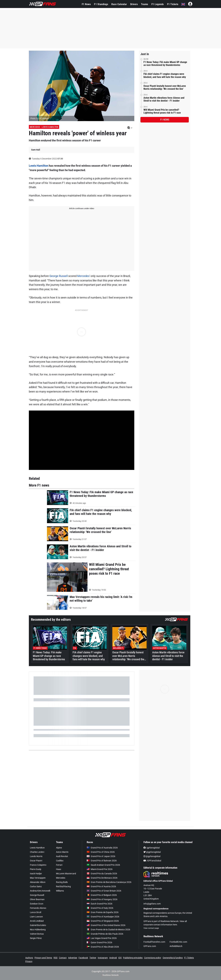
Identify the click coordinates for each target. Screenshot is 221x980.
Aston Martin (62, 852)
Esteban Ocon (37, 904)
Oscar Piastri (36, 861)
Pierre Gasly (36, 869)
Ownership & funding (173, 958)
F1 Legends (158, 4)
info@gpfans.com (152, 904)
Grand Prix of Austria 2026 (101, 886)
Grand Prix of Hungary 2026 (102, 899)
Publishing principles (133, 958)
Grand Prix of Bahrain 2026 (102, 861)
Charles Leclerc (37, 852)
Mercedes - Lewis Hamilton (44, 127)
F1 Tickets (173, 4)
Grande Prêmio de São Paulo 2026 (105, 934)
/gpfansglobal (152, 848)
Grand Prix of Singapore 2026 (103, 921)
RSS (55, 958)
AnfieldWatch (176, 946)
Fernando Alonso (38, 908)
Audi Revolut (62, 856)
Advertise (73, 958)
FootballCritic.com (178, 942)
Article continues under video (82, 208)
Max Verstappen (38, 878)
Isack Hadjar (36, 874)
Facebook (83, 958)
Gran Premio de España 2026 (103, 912)
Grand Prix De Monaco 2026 (102, 878)
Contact (63, 958)
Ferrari (59, 865)
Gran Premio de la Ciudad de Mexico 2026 (108, 930)
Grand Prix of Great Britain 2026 (104, 891)
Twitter (93, 958)
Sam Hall (36, 150)
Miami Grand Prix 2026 (100, 869)
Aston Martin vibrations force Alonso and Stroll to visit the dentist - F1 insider (164, 99)
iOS (120, 958)
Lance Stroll (36, 912)
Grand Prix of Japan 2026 (101, 856)
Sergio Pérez (36, 938)
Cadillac (60, 861)
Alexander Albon (38, 882)
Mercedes (83, 276)
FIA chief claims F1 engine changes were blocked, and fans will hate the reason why (165, 75)
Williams (60, 891)
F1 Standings (101, 4)
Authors (29, 958)
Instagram (103, 958)
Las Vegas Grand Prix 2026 (102, 938)
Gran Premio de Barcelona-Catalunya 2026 (109, 882)
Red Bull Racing (63, 886)
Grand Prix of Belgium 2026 (102, 895)
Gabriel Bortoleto (38, 925)
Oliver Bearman (37, 899)
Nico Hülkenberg (38, 930)
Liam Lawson (36, 917)
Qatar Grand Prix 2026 (99, 942)
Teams (145, 4)
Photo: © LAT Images (40, 118)
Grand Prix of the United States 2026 (106, 925)
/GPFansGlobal (152, 861)
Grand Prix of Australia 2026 (102, 848)
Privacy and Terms (43, 958)
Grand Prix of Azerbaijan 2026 (103, 917)
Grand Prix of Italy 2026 (100, 908)
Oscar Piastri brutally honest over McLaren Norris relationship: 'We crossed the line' (165, 87)
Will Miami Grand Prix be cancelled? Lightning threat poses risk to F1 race (162, 111)
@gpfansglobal (152, 852)
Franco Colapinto (38, 865)
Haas (59, 869)
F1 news (165, 120)
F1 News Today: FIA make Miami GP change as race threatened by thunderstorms (165, 64)
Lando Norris (36, 856)
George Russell (59, 276)
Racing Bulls (62, 882)
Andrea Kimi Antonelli (40, 891)
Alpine (59, 848)
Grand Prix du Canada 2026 (102, 874)
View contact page (151, 928)
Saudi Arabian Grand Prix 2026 (103, 865)
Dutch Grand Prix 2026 (100, 904)
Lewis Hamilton (39, 166)
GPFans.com (150, 946)
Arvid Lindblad (37, 921)
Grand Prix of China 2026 (101, 852)
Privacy (29, 961)
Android (113, 958)
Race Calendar (119, 4)
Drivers (134, 4)
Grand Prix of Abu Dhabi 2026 (103, 947)
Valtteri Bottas (37, 934)
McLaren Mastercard (66, 874)
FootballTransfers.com (154, 942)
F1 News (86, 4)
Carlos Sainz (36, 886)
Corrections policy (153, 958)
